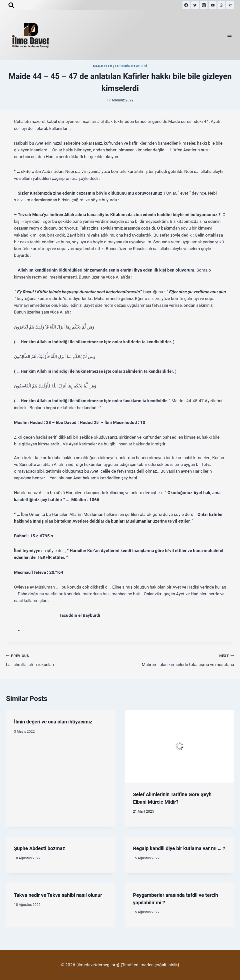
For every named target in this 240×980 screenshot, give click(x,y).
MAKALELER (102, 66)
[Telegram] (230, 5)
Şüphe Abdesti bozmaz (39, 848)
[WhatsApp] (221, 5)
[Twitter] (195, 5)
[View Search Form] (11, 5)
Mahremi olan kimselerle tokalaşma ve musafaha (179, 660)
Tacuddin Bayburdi (131, 66)
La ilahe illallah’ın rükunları (61, 660)
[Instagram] (204, 5)
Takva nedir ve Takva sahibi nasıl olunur (58, 895)
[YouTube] (213, 5)
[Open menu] (229, 35)
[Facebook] (186, 5)
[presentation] (179, 746)
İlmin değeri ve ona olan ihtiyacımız (53, 722)
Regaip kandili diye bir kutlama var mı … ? (179, 848)
